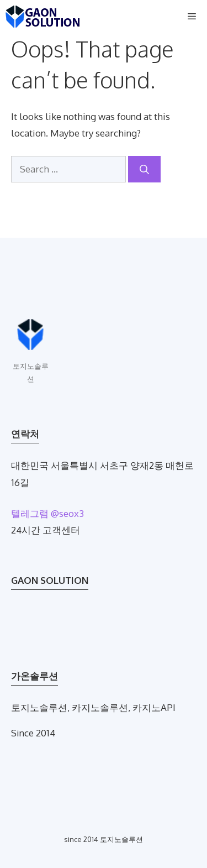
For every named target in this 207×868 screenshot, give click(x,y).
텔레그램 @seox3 (47, 513)
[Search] (144, 169)
